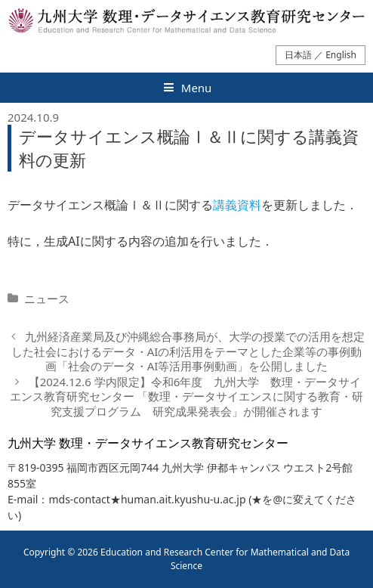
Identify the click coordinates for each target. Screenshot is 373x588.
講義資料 (237, 205)
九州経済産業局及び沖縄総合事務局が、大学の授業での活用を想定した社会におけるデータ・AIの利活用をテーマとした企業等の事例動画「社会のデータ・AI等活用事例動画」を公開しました (188, 351)
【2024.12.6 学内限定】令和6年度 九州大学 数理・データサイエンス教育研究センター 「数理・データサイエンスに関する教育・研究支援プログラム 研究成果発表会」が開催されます (187, 396)
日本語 (298, 55)
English (341, 55)
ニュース (47, 299)
